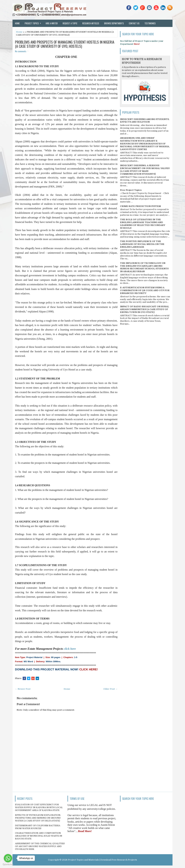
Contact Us (134, 23)
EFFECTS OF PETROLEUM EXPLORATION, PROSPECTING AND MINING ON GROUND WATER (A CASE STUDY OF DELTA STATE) (38, 818)
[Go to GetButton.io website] (8, 865)
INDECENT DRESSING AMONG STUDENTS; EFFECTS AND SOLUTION (145, 121)
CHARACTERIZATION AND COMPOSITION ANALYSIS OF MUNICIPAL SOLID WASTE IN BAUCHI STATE (39, 836)
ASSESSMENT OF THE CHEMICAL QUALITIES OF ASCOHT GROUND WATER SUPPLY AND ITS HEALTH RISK (40, 846)
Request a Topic (70, 23)
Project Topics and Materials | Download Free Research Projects (102, 860)
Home (17, 23)
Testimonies (150, 23)
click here (70, 649)
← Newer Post (23, 689)
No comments (21, 51)
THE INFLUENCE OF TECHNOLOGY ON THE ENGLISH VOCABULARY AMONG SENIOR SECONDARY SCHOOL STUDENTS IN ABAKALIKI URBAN (144, 267)
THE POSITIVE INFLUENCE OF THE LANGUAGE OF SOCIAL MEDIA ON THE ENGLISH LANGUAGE (142, 244)
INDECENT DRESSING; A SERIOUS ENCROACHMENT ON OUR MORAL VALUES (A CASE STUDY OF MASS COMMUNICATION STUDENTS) (145, 170)
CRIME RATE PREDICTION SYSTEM (140, 206)
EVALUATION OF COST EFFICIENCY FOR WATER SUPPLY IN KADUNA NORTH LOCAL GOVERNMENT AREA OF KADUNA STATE (39, 807)
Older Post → (110, 689)
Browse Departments (114, 23)
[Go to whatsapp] (8, 858)
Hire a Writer (52, 23)
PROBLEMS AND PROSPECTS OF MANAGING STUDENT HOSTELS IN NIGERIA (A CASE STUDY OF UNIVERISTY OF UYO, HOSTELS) (65, 44)
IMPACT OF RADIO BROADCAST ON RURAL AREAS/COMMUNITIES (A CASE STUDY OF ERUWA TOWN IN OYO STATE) (144, 309)
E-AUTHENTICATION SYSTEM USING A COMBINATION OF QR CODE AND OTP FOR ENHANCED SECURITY (145, 290)
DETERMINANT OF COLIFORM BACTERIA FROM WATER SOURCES (38, 827)
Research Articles (91, 23)
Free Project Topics (131, 190)
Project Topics (34, 22)
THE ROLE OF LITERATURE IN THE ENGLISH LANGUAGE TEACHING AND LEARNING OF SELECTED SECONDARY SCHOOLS (143, 224)
